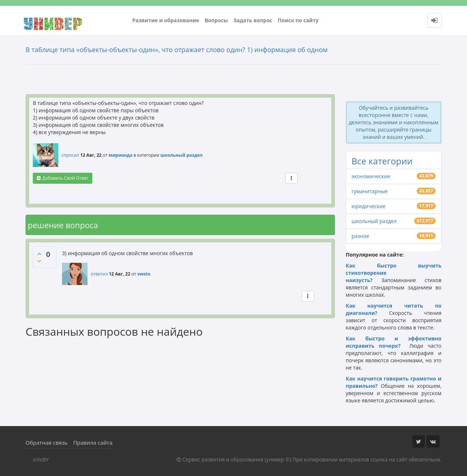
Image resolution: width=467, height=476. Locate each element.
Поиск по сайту (298, 20)
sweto (144, 274)
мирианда (121, 155)
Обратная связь (47, 442)
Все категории (382, 161)
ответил (99, 274)
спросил (70, 155)
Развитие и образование (166, 20)
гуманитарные (370, 191)
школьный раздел (181, 155)
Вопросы (216, 20)
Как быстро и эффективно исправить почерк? (394, 342)
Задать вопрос (253, 20)
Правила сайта (93, 442)
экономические (371, 176)
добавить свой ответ (65, 178)
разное (360, 236)
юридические (369, 206)
